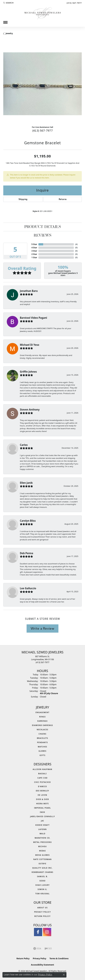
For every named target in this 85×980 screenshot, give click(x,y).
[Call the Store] (43, 662)
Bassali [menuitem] (42, 774)
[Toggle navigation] (5, 22)
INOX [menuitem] (42, 812)
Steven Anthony (30, 410)
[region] (42, 84)
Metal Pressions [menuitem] (43, 842)
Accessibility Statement (42, 965)
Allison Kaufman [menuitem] (42, 769)
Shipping (23, 199)
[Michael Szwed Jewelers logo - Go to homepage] (43, 13)
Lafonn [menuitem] (43, 829)
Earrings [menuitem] (42, 721)
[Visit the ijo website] (48, 949)
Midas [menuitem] (42, 851)
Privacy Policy (42, 912)
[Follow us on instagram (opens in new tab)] (47, 932)
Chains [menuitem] (42, 734)
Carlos (24, 445)
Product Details (43, 227)
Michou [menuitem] (42, 846)
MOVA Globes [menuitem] (42, 855)
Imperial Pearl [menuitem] (42, 808)
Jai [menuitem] (42, 821)
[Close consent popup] (64, 975)
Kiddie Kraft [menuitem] (43, 825)
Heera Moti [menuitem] (43, 804)
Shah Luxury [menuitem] (43, 885)
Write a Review (42, 628)
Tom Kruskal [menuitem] (42, 894)
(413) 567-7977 (43, 130)
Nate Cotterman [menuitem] (42, 859)
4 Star (34, 248)
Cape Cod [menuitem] (42, 778)
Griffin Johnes (28, 372)
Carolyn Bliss (28, 521)
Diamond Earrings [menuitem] (42, 725)
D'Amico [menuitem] (42, 786)
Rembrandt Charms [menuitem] (42, 872)
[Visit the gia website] (37, 949)
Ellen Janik (26, 483)
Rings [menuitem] (43, 717)
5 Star (34, 244)
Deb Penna (27, 553)
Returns (63, 199)
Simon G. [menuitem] (42, 889)
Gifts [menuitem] (42, 755)
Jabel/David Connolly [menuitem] (42, 816)
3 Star (34, 251)
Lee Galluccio (28, 588)
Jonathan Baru (29, 291)
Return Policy (43, 916)
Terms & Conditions (59, 958)
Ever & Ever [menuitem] (42, 799)
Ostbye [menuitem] (43, 864)
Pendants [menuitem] (42, 742)
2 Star (34, 254)
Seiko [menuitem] (43, 881)
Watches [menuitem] (43, 747)
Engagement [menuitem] (43, 712)
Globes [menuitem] (42, 751)
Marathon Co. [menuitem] (42, 838)
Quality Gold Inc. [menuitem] (42, 868)
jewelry (9, 33)
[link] (74, 3)
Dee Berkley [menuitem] (43, 791)
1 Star (34, 257)
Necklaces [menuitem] (42, 730)
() (76, 244)
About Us (43, 908)
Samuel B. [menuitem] (42, 876)
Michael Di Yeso (30, 345)
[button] (8, 3)
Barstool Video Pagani (33, 318)
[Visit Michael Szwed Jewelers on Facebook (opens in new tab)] (38, 932)
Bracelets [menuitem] (42, 738)
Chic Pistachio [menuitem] (42, 782)
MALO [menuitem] (42, 834)
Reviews (42, 236)
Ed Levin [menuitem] (42, 795)
